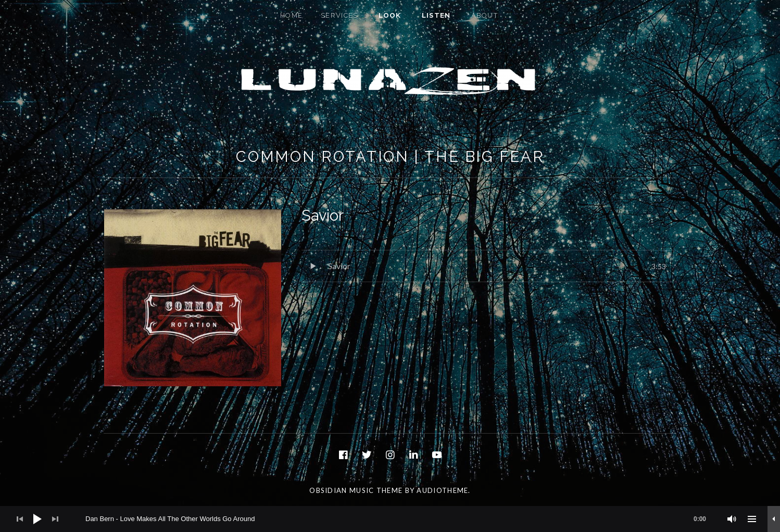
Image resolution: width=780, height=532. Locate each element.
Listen (436, 15)
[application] (390, 519)
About (485, 15)
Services (339, 15)
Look (390, 15)
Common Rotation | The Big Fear (390, 157)
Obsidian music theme (356, 490)
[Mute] (732, 519)
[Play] (37, 519)
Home (291, 15)
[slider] (401, 519)
